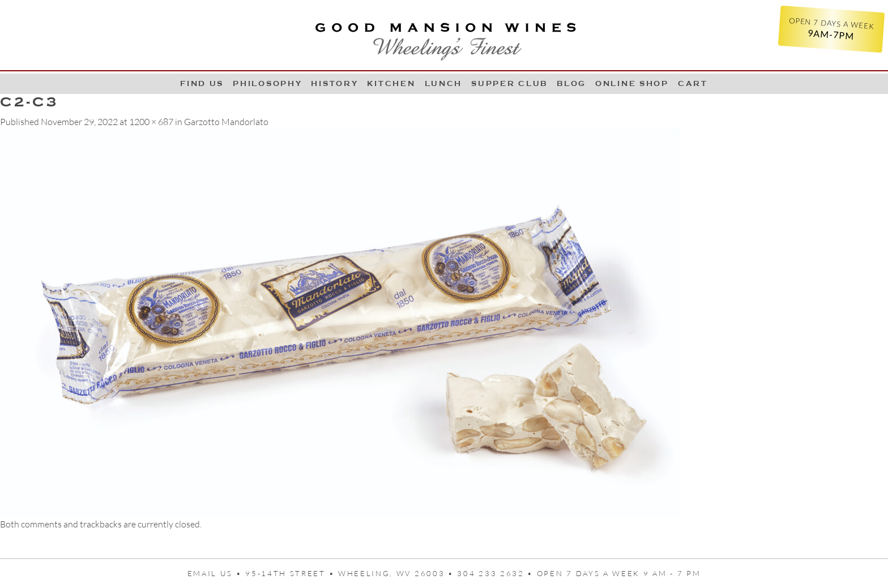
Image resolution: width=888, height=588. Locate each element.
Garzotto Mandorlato (226, 122)
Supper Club (509, 83)
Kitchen (391, 83)
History (334, 83)
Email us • (217, 573)
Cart (693, 83)
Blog (571, 83)
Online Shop (632, 83)
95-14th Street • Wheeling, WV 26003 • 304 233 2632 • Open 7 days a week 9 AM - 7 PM (473, 573)
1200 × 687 (151, 122)
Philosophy (267, 83)
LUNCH (444, 83)
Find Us (202, 83)
